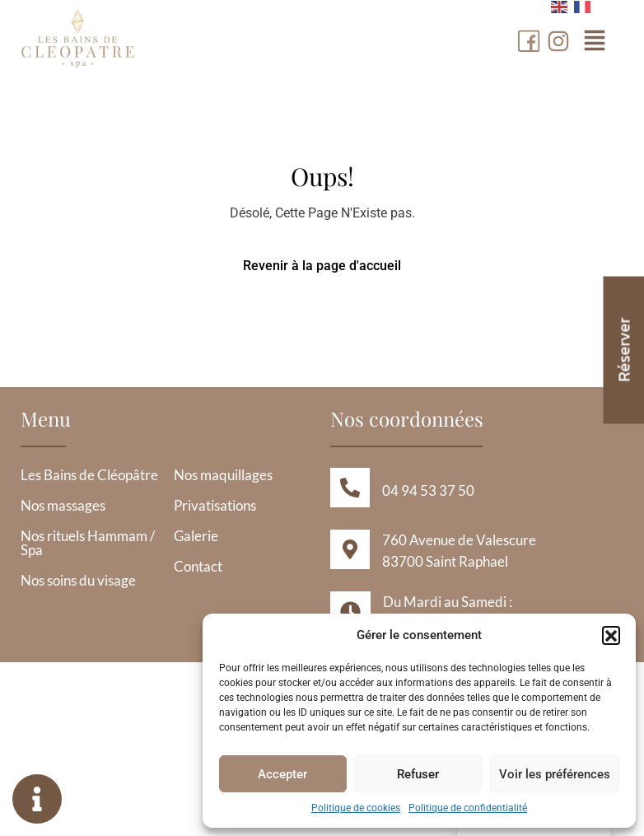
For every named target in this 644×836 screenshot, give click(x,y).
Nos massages (63, 505)
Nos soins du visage (78, 580)
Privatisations (215, 505)
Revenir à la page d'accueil (322, 266)
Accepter (282, 774)
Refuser (418, 774)
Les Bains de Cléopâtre (89, 475)
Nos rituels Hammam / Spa (88, 543)
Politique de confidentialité (468, 808)
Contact (198, 566)
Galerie (196, 536)
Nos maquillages (223, 475)
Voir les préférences (555, 774)
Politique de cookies (356, 808)
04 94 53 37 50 (428, 490)
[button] (611, 635)
